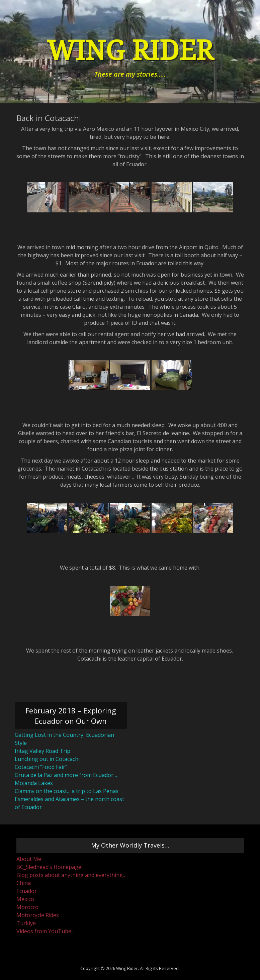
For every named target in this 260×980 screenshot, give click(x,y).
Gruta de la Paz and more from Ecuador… (66, 775)
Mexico (25, 899)
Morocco (27, 907)
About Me (29, 859)
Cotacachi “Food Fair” (41, 767)
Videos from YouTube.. (45, 931)
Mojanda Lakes (34, 783)
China (24, 883)
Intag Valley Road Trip (42, 751)
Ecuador (27, 891)
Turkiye (26, 923)
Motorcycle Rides (38, 915)
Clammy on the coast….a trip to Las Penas (67, 791)
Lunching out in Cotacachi (47, 759)
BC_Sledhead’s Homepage (49, 867)
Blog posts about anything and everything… (71, 875)
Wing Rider (130, 51)
